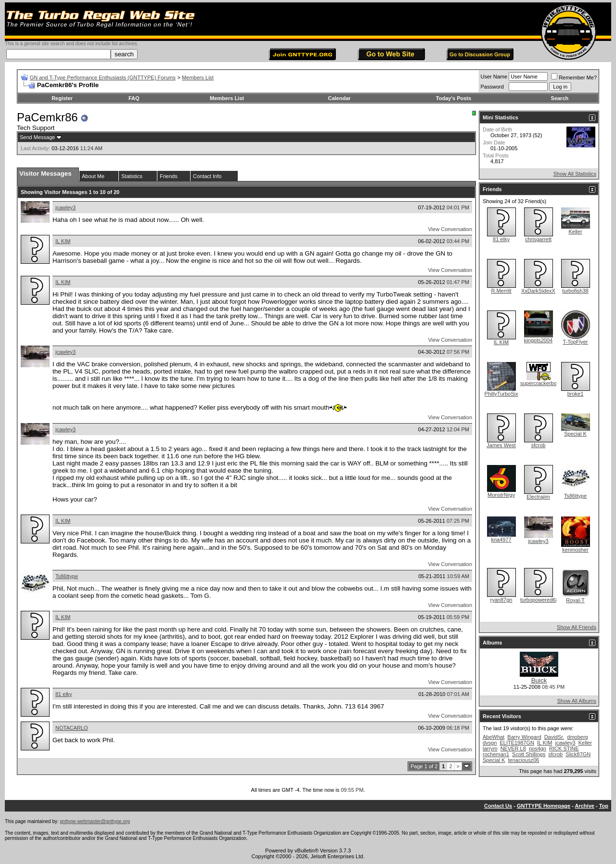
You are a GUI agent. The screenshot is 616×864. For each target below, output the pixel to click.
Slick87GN (578, 754)
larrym (490, 748)
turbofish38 (575, 291)
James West (501, 445)
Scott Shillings (529, 754)
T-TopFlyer (576, 342)
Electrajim (538, 497)
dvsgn (490, 743)
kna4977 (501, 540)
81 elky (64, 694)
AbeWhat (494, 737)
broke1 (576, 394)
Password (492, 87)
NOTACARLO (72, 728)
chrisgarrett (538, 239)
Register (62, 98)
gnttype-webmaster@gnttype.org (95, 821)
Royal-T (575, 600)
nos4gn (538, 748)
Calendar (339, 98)
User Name (494, 77)
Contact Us (498, 806)
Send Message (37, 137)
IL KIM (63, 241)
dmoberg (577, 737)
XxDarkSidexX (538, 291)
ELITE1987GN (517, 743)
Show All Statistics (575, 174)
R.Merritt (501, 291)
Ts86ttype (67, 576)
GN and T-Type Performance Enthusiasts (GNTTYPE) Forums (103, 77)
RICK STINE (564, 748)
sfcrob (539, 445)
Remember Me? (574, 77)
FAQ (134, 98)
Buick (539, 680)
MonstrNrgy (501, 495)
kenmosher (575, 550)
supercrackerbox (540, 383)
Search (560, 98)
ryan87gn (501, 600)
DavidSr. (554, 737)
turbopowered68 (539, 600)
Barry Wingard (524, 737)
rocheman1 (496, 754)
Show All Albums (577, 701)
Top (604, 806)
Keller (575, 232)
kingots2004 (538, 340)
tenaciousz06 (524, 760)
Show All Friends (577, 627)
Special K (575, 434)
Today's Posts (454, 98)
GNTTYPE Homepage (544, 806)
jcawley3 (65, 207)
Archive (585, 806)
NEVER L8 (513, 748)
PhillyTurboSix (501, 394)
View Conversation (450, 229)
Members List (198, 77)
